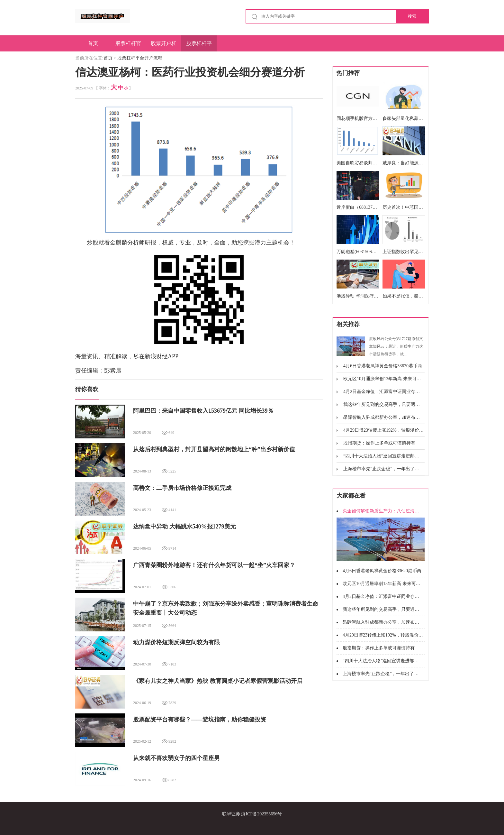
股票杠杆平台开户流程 (199, 46)
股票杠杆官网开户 (128, 46)
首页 (93, 43)
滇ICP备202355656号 (261, 814)
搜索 (412, 16)
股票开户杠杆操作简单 (164, 46)
